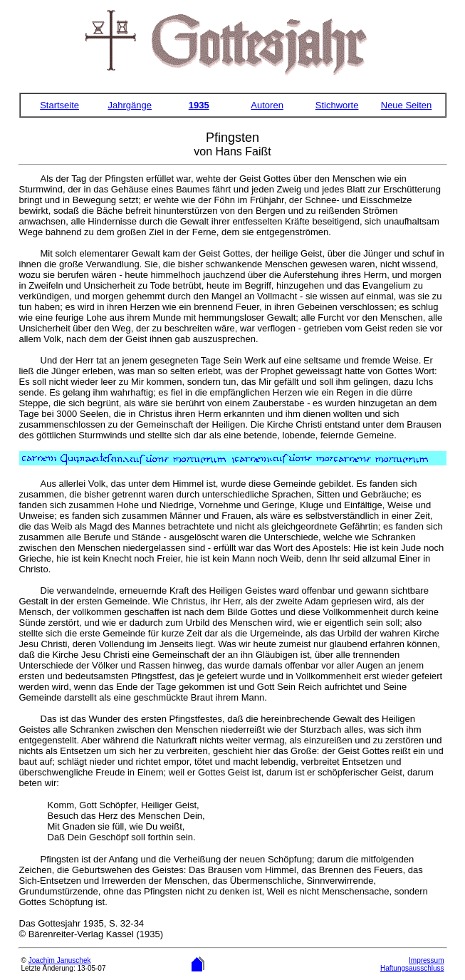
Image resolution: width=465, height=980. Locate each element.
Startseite (59, 105)
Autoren (267, 105)
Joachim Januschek (60, 960)
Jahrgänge (130, 105)
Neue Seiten (407, 105)
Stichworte (337, 105)
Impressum (426, 960)
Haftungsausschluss (412, 968)
